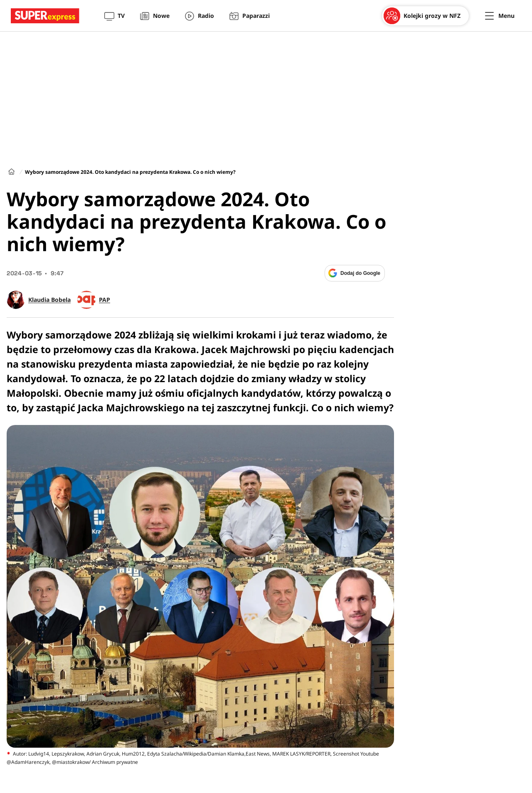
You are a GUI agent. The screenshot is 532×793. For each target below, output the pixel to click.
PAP (105, 300)
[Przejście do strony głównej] (45, 16)
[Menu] (500, 16)
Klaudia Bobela (49, 300)
